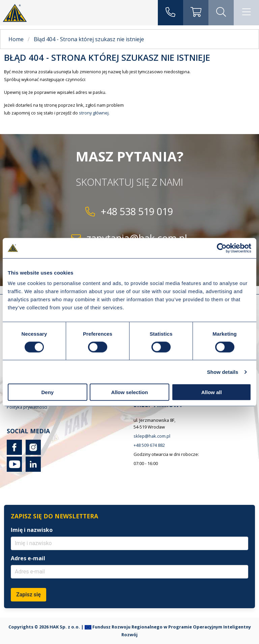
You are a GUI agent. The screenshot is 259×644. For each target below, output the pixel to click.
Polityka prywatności (27, 407)
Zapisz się (28, 595)
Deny (47, 392)
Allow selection (129, 392)
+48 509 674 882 (149, 445)
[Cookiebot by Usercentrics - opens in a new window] (222, 248)
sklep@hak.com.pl (152, 436)
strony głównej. (94, 113)
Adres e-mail (28, 558)
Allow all (212, 392)
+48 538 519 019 (137, 211)
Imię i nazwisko (32, 530)
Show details (223, 372)
